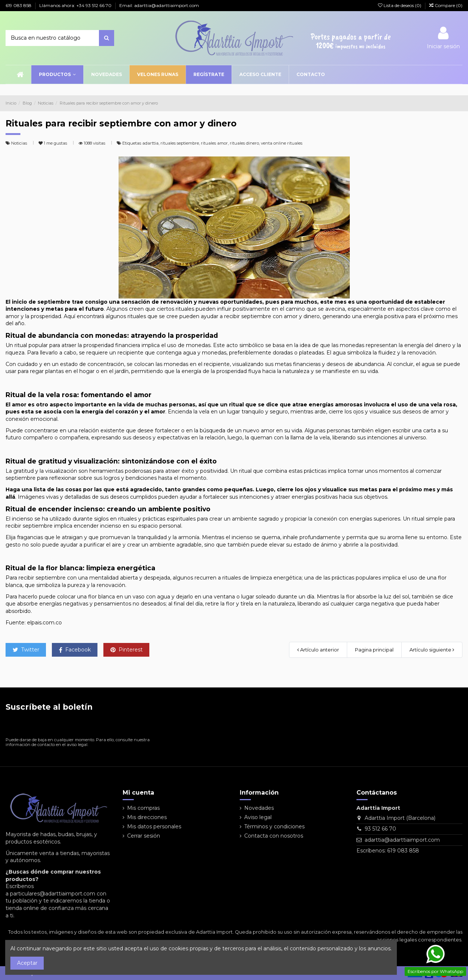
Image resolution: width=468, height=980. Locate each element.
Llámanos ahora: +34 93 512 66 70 (76, 5)
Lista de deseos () (400, 5)
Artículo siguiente (432, 650)
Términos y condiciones (274, 826)
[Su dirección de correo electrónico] (70, 726)
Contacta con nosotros (274, 836)
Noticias (20, 143)
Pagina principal (374, 650)
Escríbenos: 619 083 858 (388, 851)
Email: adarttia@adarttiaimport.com (159, 5)
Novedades (259, 808)
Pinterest (127, 650)
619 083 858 (19, 5)
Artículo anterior (318, 650)
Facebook (75, 650)
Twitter (26, 650)
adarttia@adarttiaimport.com (402, 840)
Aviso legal (258, 817)
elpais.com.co (44, 623)
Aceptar (27, 963)
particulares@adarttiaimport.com (53, 894)
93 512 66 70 (380, 829)
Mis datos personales (154, 826)
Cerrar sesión (144, 836)
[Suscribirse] (143, 726)
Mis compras (143, 808)
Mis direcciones (147, 817)
